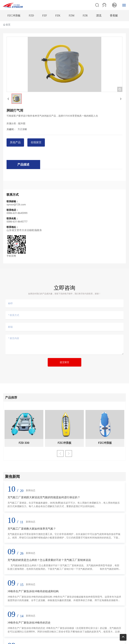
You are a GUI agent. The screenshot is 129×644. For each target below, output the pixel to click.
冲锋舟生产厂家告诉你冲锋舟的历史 (29, 623)
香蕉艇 (114, 15)
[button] (60, 454)
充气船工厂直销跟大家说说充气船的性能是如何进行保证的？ (44, 497)
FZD (31, 15)
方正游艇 (22, 129)
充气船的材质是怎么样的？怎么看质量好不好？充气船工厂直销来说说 (49, 560)
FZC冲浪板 (14, 15)
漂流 (99, 15)
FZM (72, 15)
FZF (45, 15)
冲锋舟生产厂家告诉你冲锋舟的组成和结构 (33, 591)
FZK (58, 15)
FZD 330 (24, 443)
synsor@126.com (16, 205)
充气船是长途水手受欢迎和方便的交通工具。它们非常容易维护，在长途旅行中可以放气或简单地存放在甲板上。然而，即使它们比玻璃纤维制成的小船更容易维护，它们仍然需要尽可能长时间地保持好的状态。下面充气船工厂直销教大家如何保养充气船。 (64, 538)
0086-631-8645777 (17, 222)
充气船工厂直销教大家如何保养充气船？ (32, 529)
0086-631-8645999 (17, 213)
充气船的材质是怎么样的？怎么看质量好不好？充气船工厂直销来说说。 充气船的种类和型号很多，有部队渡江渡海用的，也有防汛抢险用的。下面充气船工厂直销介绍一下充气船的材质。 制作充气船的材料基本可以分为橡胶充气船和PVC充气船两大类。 (64, 569)
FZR (85, 15)
